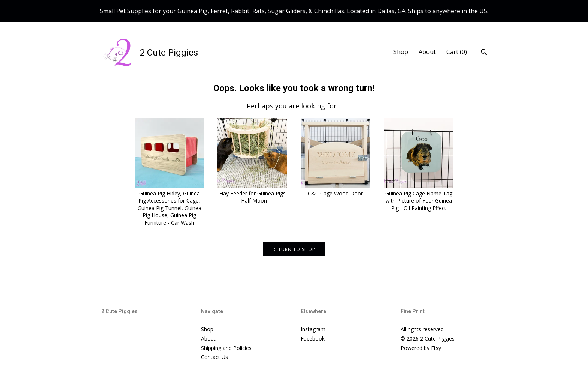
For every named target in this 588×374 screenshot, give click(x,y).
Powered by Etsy (421, 348)
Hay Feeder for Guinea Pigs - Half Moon (252, 193)
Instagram (313, 329)
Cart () (457, 52)
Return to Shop (294, 249)
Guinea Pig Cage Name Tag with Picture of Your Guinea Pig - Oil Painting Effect (419, 197)
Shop (401, 52)
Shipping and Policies (226, 348)
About (427, 52)
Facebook (313, 339)
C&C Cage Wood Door (336, 190)
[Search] (484, 53)
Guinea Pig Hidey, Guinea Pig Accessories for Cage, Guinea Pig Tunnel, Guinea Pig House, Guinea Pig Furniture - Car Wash (169, 204)
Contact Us (214, 357)
